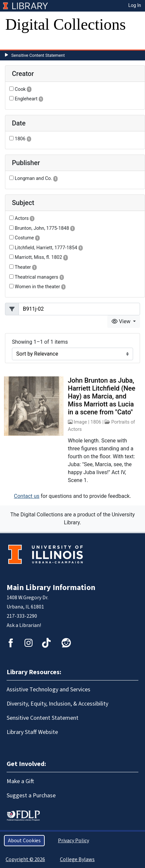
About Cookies (24, 841)
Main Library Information (51, 588)
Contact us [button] (27, 496)
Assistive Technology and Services (48, 690)
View (122, 321)
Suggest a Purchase (31, 796)
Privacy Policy (73, 841)
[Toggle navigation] (15, 43)
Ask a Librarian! (24, 625)
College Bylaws (77, 859)
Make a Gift (20, 781)
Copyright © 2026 (25, 859)
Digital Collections (66, 24)
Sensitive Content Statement (38, 55)
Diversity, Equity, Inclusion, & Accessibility (57, 704)
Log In (135, 5)
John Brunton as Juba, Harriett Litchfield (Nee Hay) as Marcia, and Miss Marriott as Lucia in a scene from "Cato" (102, 396)
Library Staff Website (32, 732)
